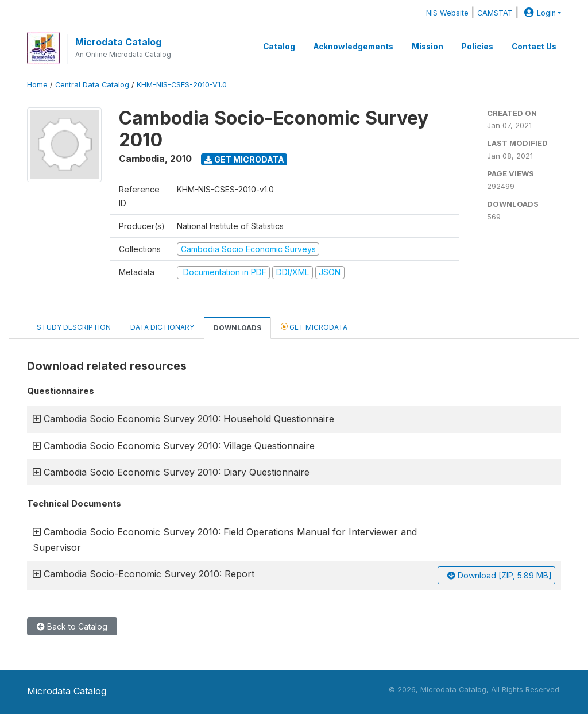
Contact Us (534, 47)
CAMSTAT (495, 13)
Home (37, 85)
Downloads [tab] (237, 328)
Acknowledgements (353, 47)
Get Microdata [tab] (314, 327)
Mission (428, 47)
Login (539, 13)
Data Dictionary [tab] (162, 327)
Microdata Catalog (118, 42)
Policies (477, 47)
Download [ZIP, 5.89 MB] (500, 575)
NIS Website (447, 13)
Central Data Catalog (92, 85)
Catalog (279, 47)
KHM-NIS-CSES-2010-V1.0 (182, 85)
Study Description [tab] (74, 327)
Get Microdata (244, 159)
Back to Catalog (72, 626)
